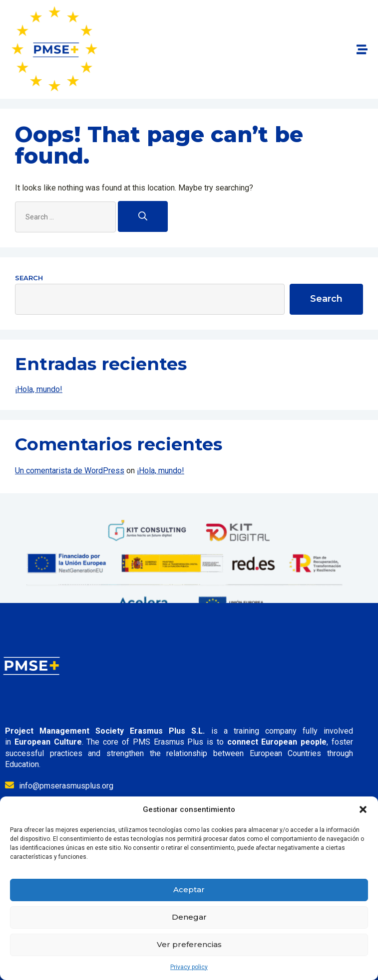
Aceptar (189, 889)
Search (29, 278)
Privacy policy (189, 967)
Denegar (189, 917)
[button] (363, 809)
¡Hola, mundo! (39, 389)
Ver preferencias (189, 944)
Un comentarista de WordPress (70, 471)
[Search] (143, 216)
